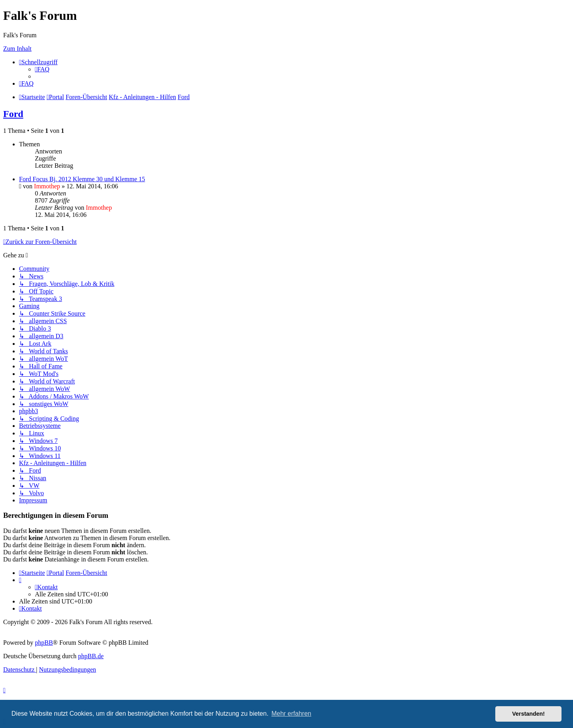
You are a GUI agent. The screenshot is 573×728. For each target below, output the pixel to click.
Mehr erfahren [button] (291, 714)
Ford (13, 114)
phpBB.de (91, 656)
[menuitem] (42, 69)
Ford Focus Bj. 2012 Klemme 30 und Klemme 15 (82, 179)
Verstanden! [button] (529, 714)
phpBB (44, 643)
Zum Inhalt (17, 49)
